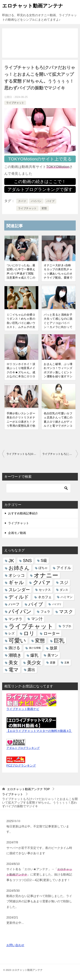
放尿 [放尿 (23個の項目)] (54, 648)
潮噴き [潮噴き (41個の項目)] (15, 655)
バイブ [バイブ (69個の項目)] (36, 604)
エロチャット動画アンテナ (33, 5)
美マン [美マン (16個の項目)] (53, 655)
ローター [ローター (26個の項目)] (52, 633)
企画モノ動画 (17, 533)
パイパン (36, 201)
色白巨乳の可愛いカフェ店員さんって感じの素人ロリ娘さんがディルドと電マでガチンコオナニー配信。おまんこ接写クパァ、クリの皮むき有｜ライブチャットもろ (58, 428)
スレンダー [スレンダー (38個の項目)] (19, 590)
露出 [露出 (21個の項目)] (31, 670)
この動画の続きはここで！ (40, 182)
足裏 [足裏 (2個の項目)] (67, 662)
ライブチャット (15, 103)
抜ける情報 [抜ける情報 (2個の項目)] (35, 648)
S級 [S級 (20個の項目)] (44, 561)
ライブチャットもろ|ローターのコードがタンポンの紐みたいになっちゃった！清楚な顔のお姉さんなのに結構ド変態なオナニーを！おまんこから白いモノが (23, 454)
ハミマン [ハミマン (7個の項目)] (67, 597)
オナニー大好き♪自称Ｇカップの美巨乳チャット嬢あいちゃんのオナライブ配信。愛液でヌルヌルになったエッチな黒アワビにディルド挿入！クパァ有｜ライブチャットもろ (58, 280)
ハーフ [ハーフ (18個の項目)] (14, 604)
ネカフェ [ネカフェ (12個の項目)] (45, 597)
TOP (28, 789)
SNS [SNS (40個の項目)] (27, 561)
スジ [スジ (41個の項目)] (64, 582)
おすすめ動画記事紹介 (23, 513)
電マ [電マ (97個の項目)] (14, 670)
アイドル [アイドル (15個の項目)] (64, 568)
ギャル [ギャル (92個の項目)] (16, 582)
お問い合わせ (15, 945)
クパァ (22, 201)
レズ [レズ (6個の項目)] (12, 633)
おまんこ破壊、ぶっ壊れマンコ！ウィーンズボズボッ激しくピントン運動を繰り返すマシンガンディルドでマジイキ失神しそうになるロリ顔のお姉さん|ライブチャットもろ (58, 379)
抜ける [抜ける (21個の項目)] (14, 648)
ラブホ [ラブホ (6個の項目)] (67, 626)
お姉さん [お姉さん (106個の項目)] (19, 568)
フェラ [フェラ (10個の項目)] (45, 612)
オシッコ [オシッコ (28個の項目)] (17, 575)
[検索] (38, 488)
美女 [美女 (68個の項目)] (13, 663)
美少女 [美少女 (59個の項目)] (34, 663)
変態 (44, 208)
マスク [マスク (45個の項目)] (66, 612)
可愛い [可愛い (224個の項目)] (17, 641)
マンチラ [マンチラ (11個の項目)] (15, 619)
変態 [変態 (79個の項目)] (40, 641)
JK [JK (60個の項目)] (11, 561)
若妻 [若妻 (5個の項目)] (53, 663)
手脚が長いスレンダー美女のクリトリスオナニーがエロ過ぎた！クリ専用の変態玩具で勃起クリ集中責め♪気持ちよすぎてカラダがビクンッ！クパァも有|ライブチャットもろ (21, 428)
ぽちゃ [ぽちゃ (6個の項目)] (43, 568)
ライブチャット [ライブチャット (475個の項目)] (31, 626)
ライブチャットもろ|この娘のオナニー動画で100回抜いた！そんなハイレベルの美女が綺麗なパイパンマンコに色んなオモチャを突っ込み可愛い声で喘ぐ (60, 454)
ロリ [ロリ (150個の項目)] (29, 633)
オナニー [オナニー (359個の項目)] (46, 575)
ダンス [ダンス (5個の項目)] (64, 590)
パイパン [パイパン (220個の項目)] (20, 612)
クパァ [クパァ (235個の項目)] (42, 583)
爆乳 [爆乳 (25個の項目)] (34, 655)
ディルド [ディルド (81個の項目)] (19, 597)
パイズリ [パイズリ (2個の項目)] (57, 604)
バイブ (50, 201)
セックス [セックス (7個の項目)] (45, 590)
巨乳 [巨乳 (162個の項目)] (59, 641)
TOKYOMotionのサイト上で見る (40, 159)
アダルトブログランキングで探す (40, 189)
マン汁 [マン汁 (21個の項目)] (37, 619)
